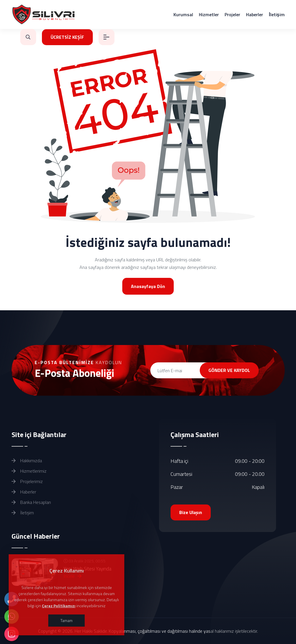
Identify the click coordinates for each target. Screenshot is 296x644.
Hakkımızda (27, 460)
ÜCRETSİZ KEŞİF (67, 37)
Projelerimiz (27, 481)
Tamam (66, 620)
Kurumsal (183, 14)
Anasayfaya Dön (148, 286)
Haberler (255, 14)
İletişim (277, 14)
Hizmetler (209, 14)
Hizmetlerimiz (29, 471)
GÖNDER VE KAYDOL (229, 370)
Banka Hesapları (31, 502)
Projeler (232, 14)
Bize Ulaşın (191, 512)
